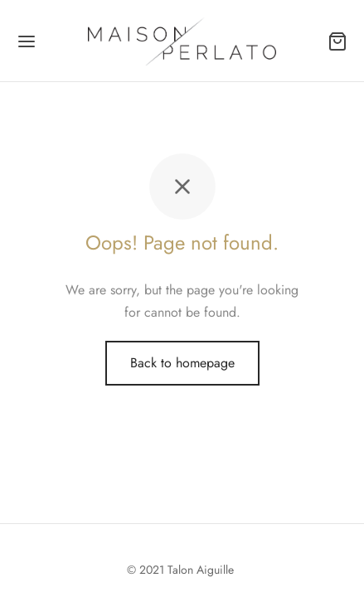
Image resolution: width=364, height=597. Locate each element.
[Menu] (27, 41)
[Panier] (337, 41)
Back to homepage (182, 363)
